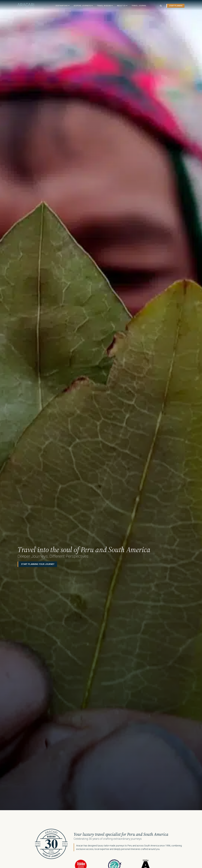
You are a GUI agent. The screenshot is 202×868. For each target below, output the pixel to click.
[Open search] (161, 6)
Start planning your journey (38, 605)
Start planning (176, 6)
